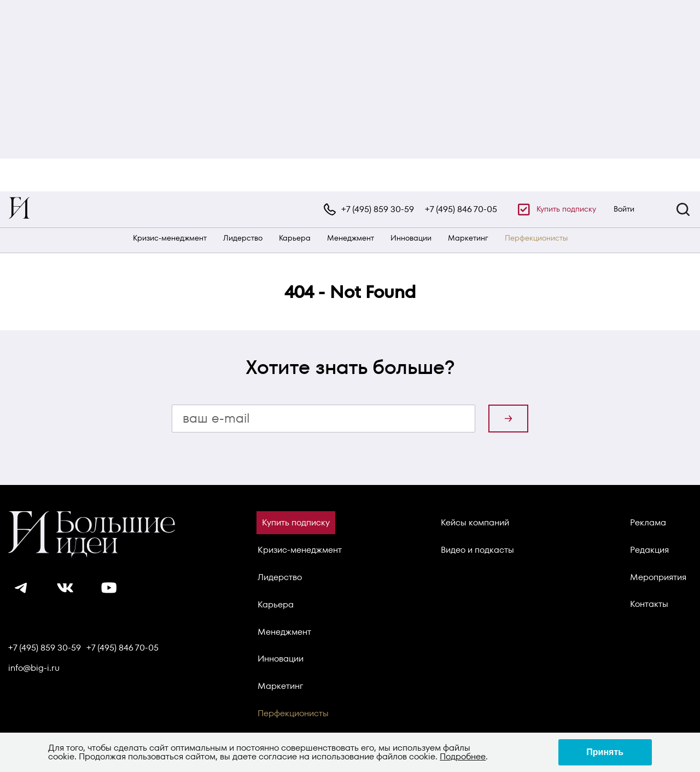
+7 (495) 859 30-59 (378, 209)
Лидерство (243, 238)
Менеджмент (351, 238)
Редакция (649, 550)
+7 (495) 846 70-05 (461, 209)
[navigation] (350, 209)
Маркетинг (468, 238)
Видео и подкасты (477, 550)
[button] (683, 209)
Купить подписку (566, 209)
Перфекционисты (536, 238)
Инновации (411, 238)
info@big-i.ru (34, 668)
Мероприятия (658, 577)
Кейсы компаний (475, 522)
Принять (605, 752)
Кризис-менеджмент (170, 238)
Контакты (649, 604)
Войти (624, 209)
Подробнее (463, 756)
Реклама (648, 522)
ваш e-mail (216, 418)
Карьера (295, 238)
